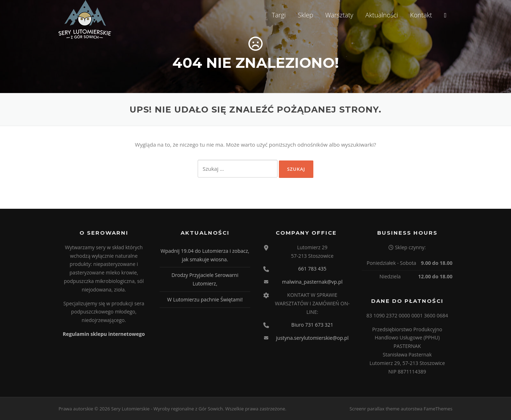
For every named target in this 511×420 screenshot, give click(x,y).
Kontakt (421, 15)
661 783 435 (312, 269)
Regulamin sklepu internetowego (104, 334)
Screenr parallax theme (375, 409)
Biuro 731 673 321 (312, 325)
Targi (279, 15)
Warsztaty (339, 15)
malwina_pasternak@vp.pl (312, 282)
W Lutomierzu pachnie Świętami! (205, 299)
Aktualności (382, 15)
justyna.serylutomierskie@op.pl (312, 338)
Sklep (305, 15)
